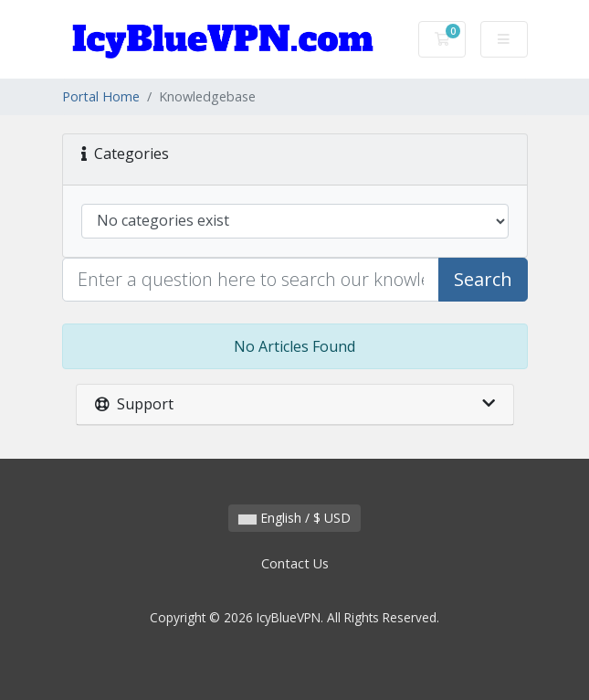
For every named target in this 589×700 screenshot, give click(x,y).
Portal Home (101, 96)
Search (483, 279)
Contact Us (295, 563)
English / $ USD (294, 518)
